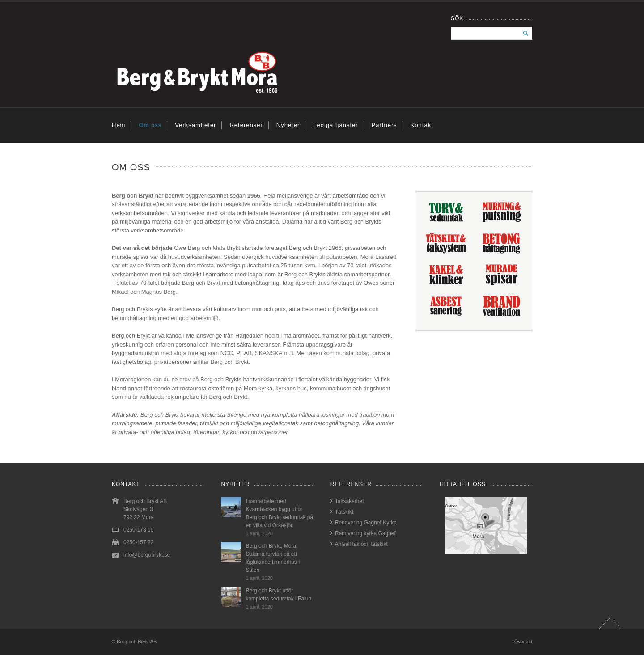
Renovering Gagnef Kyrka (366, 523)
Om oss (150, 125)
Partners (384, 125)
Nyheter (288, 125)
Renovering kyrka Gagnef (365, 533)
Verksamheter (195, 125)
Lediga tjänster (335, 125)
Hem (119, 125)
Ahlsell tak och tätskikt (361, 544)
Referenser (246, 125)
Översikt (523, 642)
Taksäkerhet (350, 501)
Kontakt (422, 125)
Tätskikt (344, 512)
